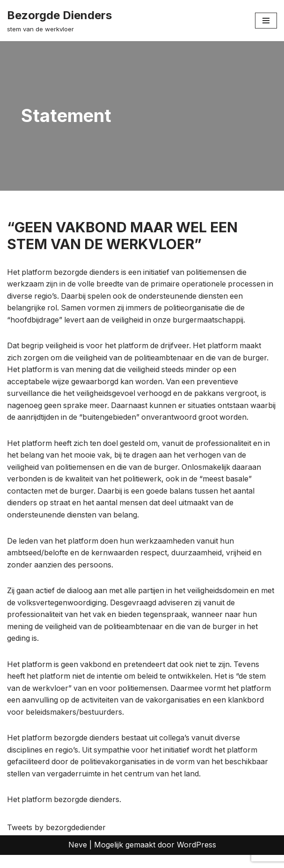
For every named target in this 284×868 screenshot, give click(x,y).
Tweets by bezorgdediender (56, 840)
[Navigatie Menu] (266, 21)
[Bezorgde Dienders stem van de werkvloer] (59, 21)
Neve (78, 858)
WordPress (197, 858)
